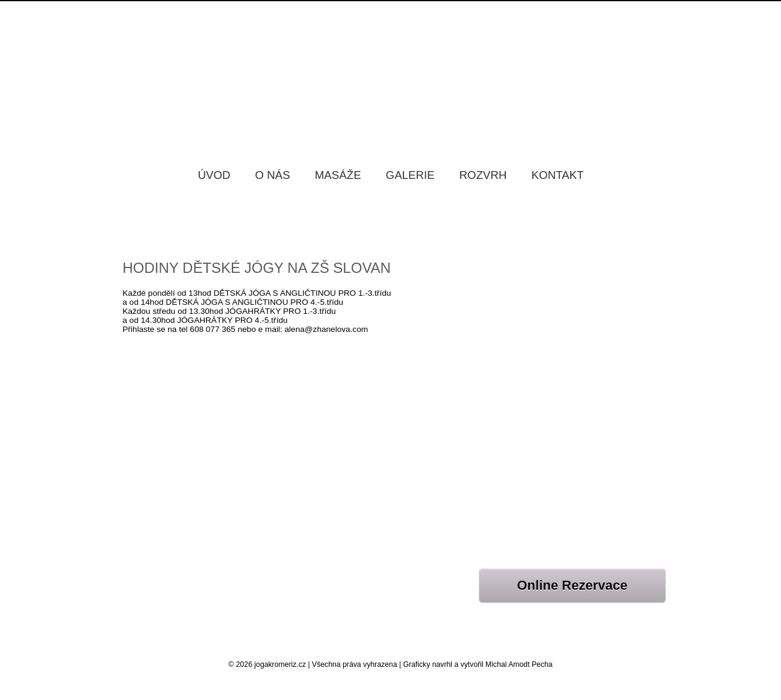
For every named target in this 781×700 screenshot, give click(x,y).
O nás (273, 175)
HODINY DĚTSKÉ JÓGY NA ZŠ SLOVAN (257, 268)
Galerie (410, 175)
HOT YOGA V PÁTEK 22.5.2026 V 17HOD (557, 326)
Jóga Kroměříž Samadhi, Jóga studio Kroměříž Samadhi (391, 72)
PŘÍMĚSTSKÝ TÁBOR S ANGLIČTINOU (554, 356)
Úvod (214, 175)
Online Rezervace (572, 585)
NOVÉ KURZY (506, 485)
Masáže (338, 175)
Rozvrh (483, 175)
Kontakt (558, 175)
